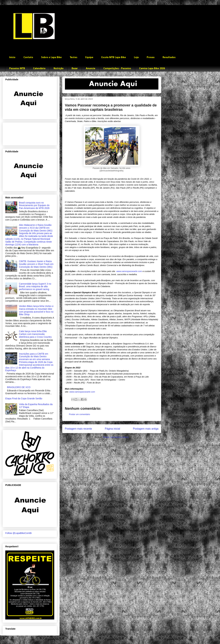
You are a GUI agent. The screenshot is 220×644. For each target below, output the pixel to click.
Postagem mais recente (78, 429)
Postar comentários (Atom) (116, 437)
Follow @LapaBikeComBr (19, 533)
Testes (74, 57)
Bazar (75, 69)
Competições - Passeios (117, 69)
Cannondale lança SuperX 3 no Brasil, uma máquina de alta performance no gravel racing (35, 287)
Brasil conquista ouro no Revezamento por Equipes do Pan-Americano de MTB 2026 (34, 205)
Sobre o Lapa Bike (51, 57)
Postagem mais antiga (146, 429)
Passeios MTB (17, 69)
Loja (136, 57)
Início (12, 57)
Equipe (89, 57)
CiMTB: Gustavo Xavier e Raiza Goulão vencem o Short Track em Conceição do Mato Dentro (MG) (36, 264)
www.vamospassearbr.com (129, 271)
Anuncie (91, 69)
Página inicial (112, 429)
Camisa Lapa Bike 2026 (152, 69)
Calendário (39, 69)
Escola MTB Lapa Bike (114, 57)
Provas (151, 57)
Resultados (169, 57)
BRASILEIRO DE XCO (19, 387)
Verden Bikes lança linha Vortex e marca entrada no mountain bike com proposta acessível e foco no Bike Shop (36, 310)
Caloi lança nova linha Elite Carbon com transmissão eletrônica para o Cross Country (35, 334)
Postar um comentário (79, 414)
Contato (28, 57)
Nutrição (59, 69)
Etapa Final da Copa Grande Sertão (24, 398)
